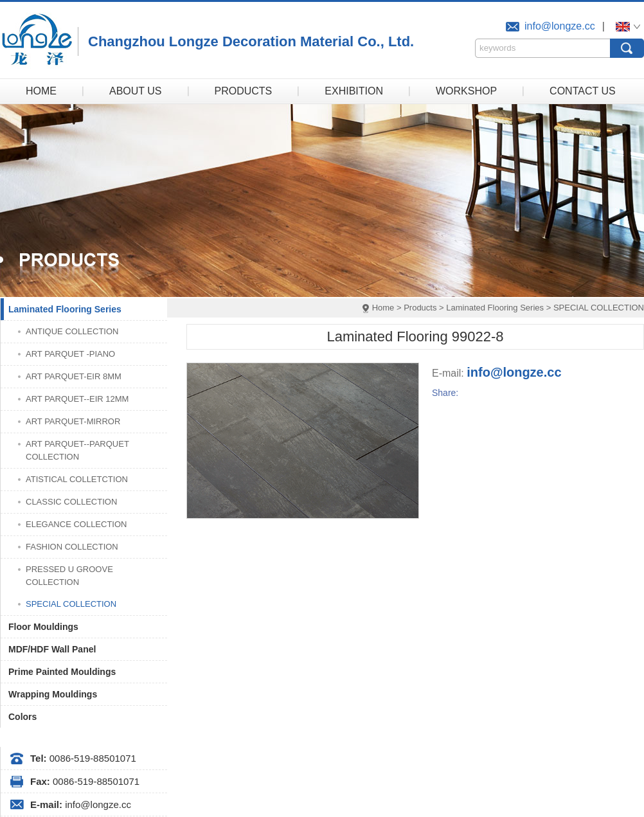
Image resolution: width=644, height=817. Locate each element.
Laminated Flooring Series (495, 308)
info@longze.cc (560, 26)
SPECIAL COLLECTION (599, 308)
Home (383, 308)
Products (420, 308)
